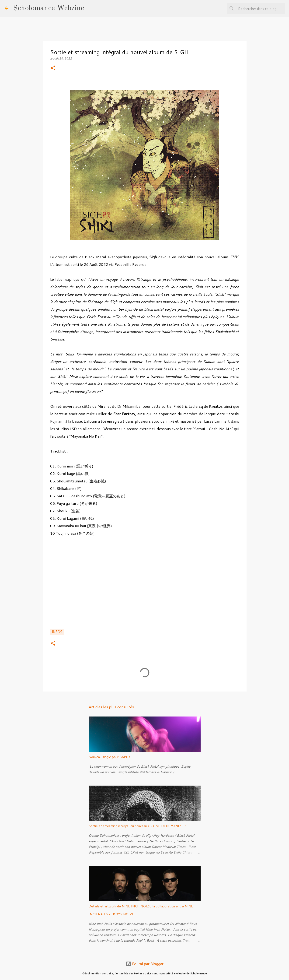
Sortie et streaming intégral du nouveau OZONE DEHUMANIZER (137, 826)
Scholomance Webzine (49, 8)
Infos (57, 632)
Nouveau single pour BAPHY (110, 757)
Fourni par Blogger (145, 964)
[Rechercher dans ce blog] (261, 8)
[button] (53, 68)
